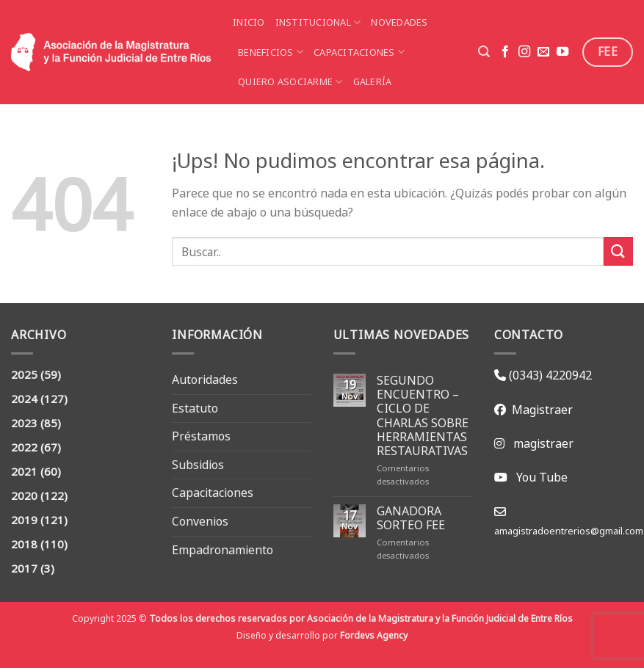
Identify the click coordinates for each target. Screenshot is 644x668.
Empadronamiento (222, 550)
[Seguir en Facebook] (505, 52)
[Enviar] (618, 251)
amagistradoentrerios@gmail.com (569, 531)
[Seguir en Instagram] (524, 52)
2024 (24, 399)
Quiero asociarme (290, 81)
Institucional (318, 22)
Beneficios (271, 52)
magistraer (543, 443)
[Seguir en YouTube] (562, 52)
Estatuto (195, 408)
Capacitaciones (359, 52)
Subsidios (198, 465)
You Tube (542, 477)
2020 (24, 496)
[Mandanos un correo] (543, 52)
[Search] (484, 52)
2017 (24, 569)
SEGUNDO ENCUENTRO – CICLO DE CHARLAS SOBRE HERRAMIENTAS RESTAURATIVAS (423, 416)
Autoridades (205, 380)
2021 (24, 472)
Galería (373, 81)
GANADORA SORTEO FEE (411, 518)
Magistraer (539, 410)
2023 (24, 423)
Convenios (200, 521)
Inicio (249, 22)
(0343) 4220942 (549, 375)
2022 (24, 447)
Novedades (399, 22)
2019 (24, 520)
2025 (24, 375)
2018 (24, 544)
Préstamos (201, 436)
